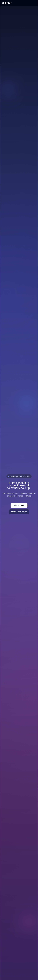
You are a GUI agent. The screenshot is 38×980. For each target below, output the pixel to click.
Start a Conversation (19, 512)
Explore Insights (19, 505)
